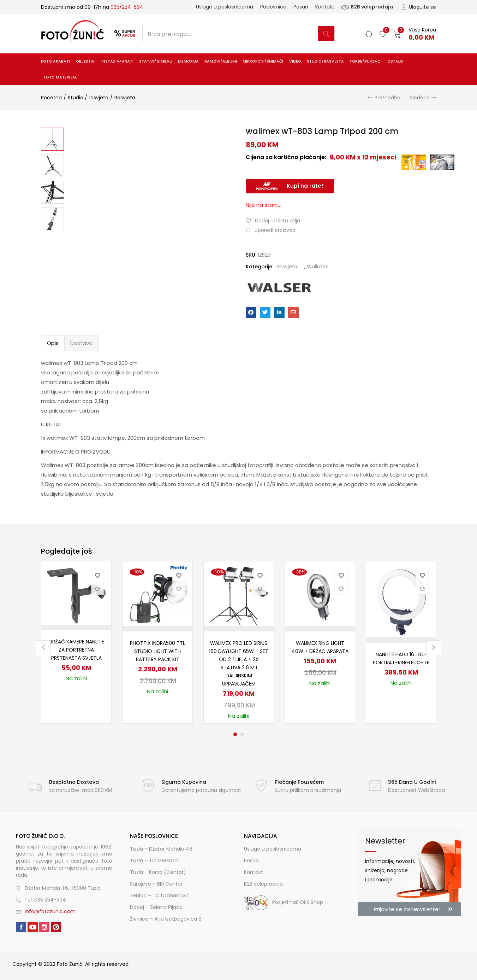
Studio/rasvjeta (325, 61)
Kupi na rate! (305, 186)
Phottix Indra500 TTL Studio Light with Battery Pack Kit (157, 651)
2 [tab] (242, 734)
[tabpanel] (76, 642)
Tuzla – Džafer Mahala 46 (161, 849)
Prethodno (387, 98)
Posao (301, 7)
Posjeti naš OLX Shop (284, 902)
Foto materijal (60, 77)
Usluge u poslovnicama (225, 7)
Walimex (317, 267)
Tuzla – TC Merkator (155, 861)
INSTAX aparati (117, 61)
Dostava (81, 343)
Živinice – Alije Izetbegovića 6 (166, 919)
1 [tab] (235, 734)
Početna (51, 98)
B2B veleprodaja (367, 7)
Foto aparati (55, 61)
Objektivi (86, 61)
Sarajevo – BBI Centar (156, 884)
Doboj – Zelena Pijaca (156, 907)
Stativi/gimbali (156, 61)
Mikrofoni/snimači (263, 61)
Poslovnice (273, 7)
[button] (415, 34)
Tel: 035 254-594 (45, 900)
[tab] (53, 343)
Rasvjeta (125, 98)
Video (295, 61)
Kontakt (325, 7)
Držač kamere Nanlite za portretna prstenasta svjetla (76, 650)
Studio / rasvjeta (88, 98)
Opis (53, 343)
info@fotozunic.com (50, 911)
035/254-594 (127, 7)
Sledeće (420, 98)
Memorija (188, 61)
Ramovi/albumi (221, 61)
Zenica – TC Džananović (160, 896)
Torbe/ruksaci (366, 61)
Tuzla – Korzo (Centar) (158, 872)
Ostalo (395, 61)
